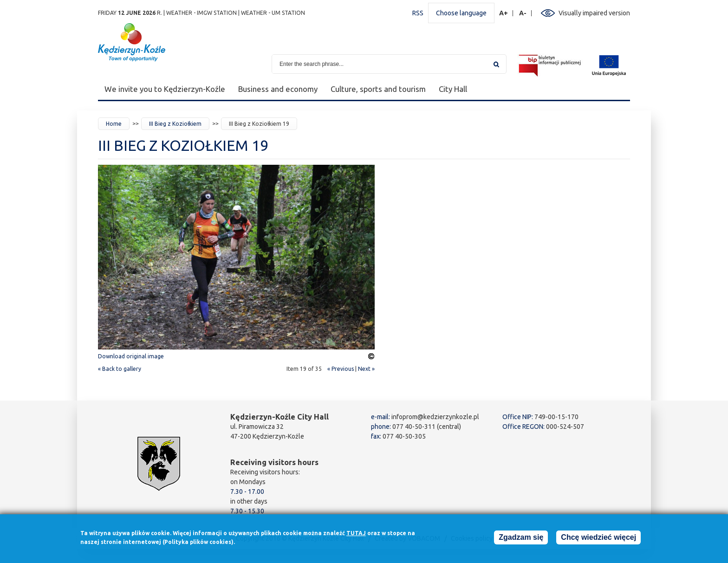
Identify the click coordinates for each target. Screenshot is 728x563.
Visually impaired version (594, 13)
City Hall (453, 89)
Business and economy (278, 89)
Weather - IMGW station (201, 13)
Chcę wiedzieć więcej (598, 540)
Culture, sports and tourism (378, 89)
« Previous (341, 369)
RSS (418, 13)
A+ (504, 13)
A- (523, 13)
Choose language (461, 13)
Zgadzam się (521, 540)
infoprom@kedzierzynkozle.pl (435, 417)
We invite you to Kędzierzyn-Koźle (165, 89)
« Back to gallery (120, 369)
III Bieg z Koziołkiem (175, 124)
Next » (366, 369)
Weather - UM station (273, 13)
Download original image (131, 356)
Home (114, 124)
